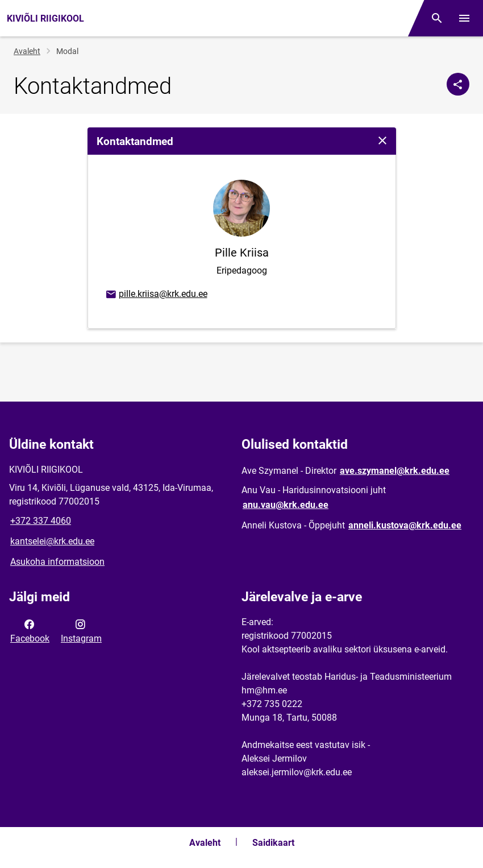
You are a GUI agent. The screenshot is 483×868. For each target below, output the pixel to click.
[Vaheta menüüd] (464, 18)
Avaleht (27, 51)
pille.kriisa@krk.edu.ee (156, 295)
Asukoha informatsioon (57, 562)
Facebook (30, 630)
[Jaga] (458, 84)
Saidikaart (273, 843)
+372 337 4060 (41, 521)
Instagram (81, 630)
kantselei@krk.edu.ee (52, 541)
